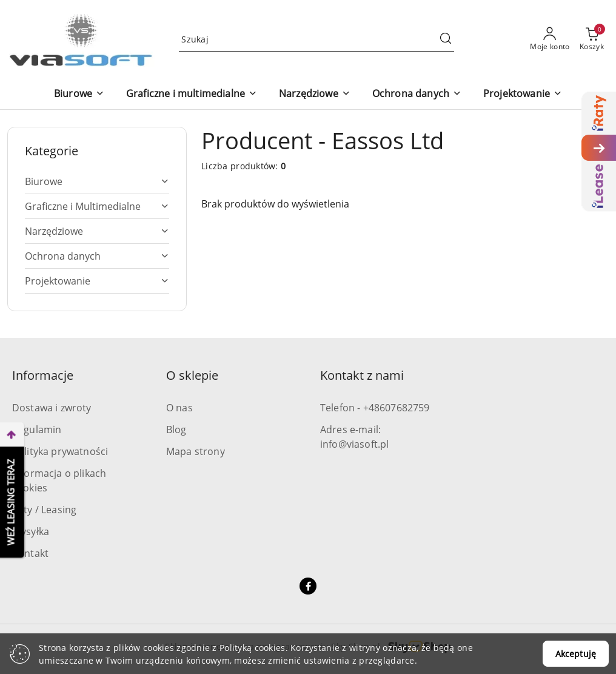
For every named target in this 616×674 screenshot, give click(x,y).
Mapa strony (196, 451)
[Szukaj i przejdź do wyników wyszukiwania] (446, 39)
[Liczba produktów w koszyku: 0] (592, 39)
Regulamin (37, 430)
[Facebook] (308, 586)
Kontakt (30, 553)
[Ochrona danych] (417, 94)
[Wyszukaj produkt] (316, 39)
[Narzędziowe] (315, 94)
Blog (176, 430)
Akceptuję (576, 654)
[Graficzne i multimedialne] (192, 94)
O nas (179, 408)
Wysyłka (31, 531)
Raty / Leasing (44, 510)
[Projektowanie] (523, 94)
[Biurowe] (79, 94)
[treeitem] (97, 181)
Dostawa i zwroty (52, 408)
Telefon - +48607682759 (375, 408)
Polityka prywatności (60, 451)
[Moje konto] (550, 39)
